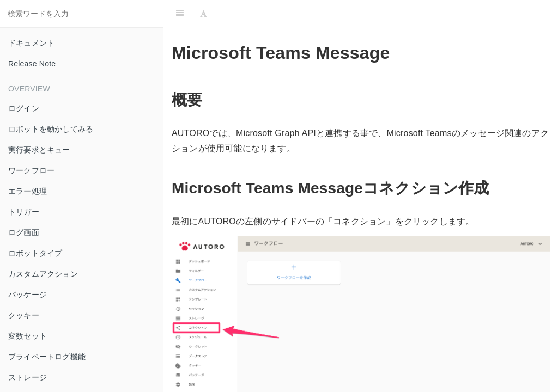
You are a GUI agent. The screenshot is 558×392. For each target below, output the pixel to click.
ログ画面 (24, 232)
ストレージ (28, 377)
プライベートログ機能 (47, 357)
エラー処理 (28, 191)
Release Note (32, 64)
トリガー (24, 212)
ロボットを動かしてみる (51, 129)
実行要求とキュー (39, 150)
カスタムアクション (43, 274)
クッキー (24, 315)
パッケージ (28, 295)
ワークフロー (31, 170)
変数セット (28, 336)
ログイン (24, 108)
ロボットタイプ (35, 253)
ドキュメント (31, 43)
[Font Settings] (204, 14)
